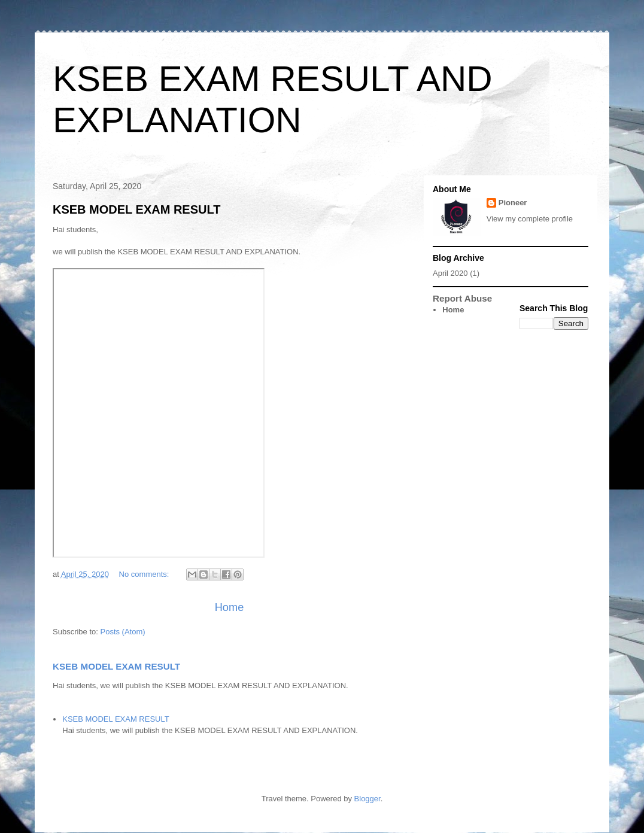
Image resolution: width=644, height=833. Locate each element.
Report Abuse (462, 298)
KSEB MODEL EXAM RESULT (136, 209)
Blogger (367, 799)
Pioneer (513, 203)
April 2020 (450, 273)
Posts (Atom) (123, 632)
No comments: (145, 574)
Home (230, 607)
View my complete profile (530, 219)
